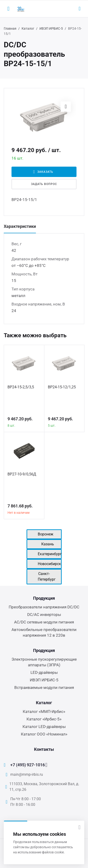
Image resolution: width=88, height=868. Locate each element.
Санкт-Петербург (47, 577)
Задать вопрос (44, 184)
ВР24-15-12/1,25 (62, 387)
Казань (48, 544)
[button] (66, 107)
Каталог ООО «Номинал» (44, 734)
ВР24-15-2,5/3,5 (21, 387)
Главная (10, 28)
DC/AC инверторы (44, 615)
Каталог (28, 28)
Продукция (44, 598)
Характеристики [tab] (20, 226)
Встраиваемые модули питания (44, 687)
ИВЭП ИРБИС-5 (51, 28)
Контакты (44, 749)
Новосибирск (49, 564)
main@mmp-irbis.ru (27, 774)
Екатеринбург (50, 554)
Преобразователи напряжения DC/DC (44, 607)
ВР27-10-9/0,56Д (22, 474)
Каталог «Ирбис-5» (44, 719)
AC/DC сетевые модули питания (44, 622)
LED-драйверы (44, 672)
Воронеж (46, 534)
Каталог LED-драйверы (44, 727)
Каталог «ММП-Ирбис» (44, 711)
